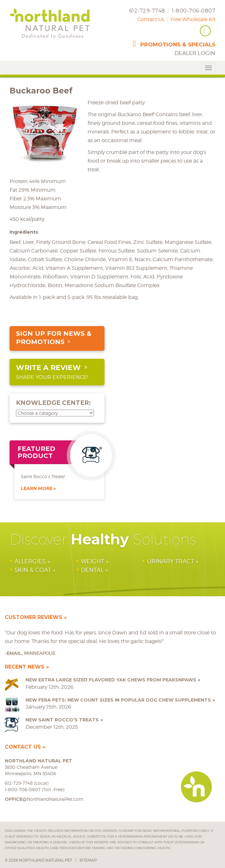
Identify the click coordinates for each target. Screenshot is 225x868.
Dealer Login (195, 53)
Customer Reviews (34, 617)
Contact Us (151, 19)
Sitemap (88, 860)
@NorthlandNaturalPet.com (44, 799)
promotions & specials (178, 44)
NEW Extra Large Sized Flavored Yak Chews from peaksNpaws (111, 680)
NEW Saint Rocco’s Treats (62, 720)
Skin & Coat (33, 570)
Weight (93, 561)
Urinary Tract (171, 561)
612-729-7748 (147, 11)
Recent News (25, 667)
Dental (92, 570)
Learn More (37, 488)
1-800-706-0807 (194, 11)
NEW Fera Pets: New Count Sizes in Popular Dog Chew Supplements (118, 700)
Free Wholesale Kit (193, 19)
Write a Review (48, 368)
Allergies (30, 561)
